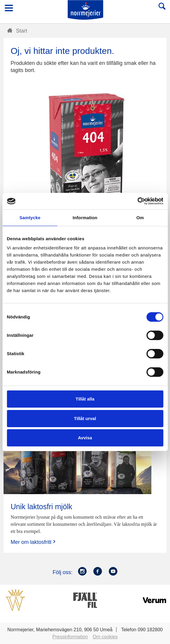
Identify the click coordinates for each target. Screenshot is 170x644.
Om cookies (105, 637)
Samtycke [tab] (30, 218)
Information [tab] (85, 218)
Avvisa (85, 438)
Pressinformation (70, 637)
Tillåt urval (85, 418)
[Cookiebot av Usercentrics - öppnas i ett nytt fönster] (137, 201)
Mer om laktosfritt (34, 542)
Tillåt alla (85, 399)
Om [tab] (140, 218)
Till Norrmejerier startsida (85, 10)
